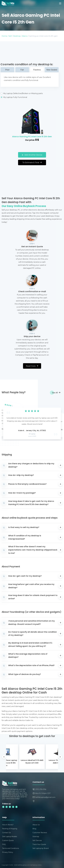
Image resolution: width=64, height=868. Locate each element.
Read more (32, 366)
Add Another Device (32, 155)
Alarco (25, 36)
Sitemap (36, 836)
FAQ (4, 844)
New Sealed (52, 70)
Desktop (17, 36)
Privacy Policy (8, 852)
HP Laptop (32, 434)
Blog (34, 829)
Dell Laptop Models (10, 836)
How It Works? (8, 825)
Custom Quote (8, 840)
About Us (36, 825)
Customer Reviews (40, 833)
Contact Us (6, 833)
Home (4, 36)
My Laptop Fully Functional (30, 97)
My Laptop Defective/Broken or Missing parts (30, 93)
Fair (22, 70)
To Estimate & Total (32, 162)
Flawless (37, 70)
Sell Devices (37, 840)
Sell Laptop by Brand (41, 848)
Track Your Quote (39, 844)
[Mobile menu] (60, 3)
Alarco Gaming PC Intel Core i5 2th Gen (32, 137)
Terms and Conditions (11, 848)
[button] (7, 420)
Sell (10, 36)
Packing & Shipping (10, 829)
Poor (7, 70)
